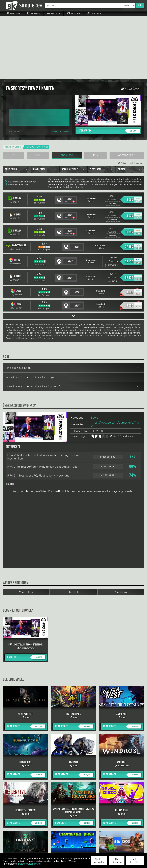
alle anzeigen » (73, 818)
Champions (26, 529)
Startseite (13, 14)
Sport (94, 354)
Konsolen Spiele (13, 83)
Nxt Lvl (73, 529)
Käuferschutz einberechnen (20, 118)
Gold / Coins (95, 14)
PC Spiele (34, 14)
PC (13, 92)
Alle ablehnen (117, 861)
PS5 (96, 92)
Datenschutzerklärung (29, 864)
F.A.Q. (60, 849)
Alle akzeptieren (135, 861)
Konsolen (54, 14)
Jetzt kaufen (109, 68)
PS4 (38, 92)
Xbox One (67, 92)
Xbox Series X (127, 92)
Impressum (15, 849)
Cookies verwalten (99, 861)
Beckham (121, 529)
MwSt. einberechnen (17, 121)
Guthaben (74, 14)
